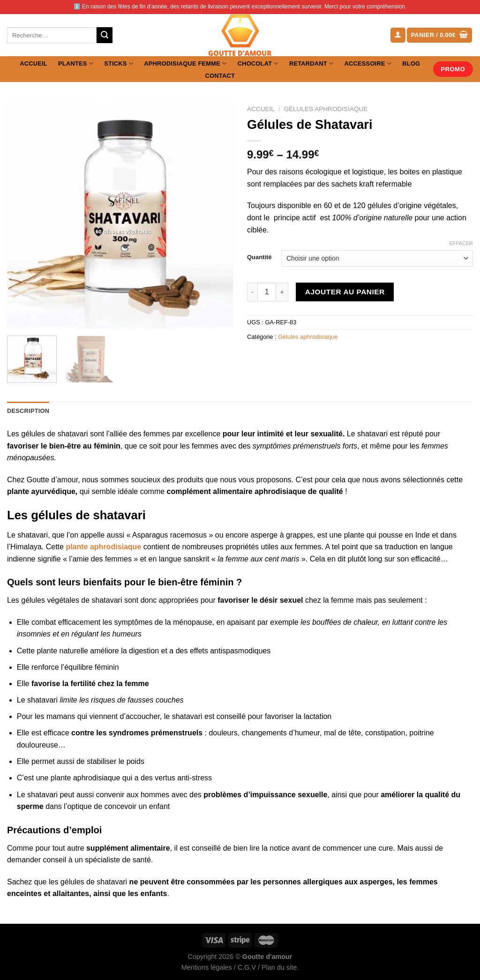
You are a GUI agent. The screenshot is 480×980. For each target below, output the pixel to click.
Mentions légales (207, 967)
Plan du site (279, 967)
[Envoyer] (105, 35)
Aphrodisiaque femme (185, 64)
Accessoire (368, 64)
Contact (220, 76)
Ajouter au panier (345, 292)
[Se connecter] (398, 35)
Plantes (76, 64)
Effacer (461, 243)
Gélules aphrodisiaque (326, 109)
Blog (411, 64)
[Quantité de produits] (267, 292)
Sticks (119, 64)
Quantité (259, 257)
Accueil (34, 64)
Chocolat (258, 64)
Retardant (311, 64)
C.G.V (247, 967)
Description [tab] (28, 411)
